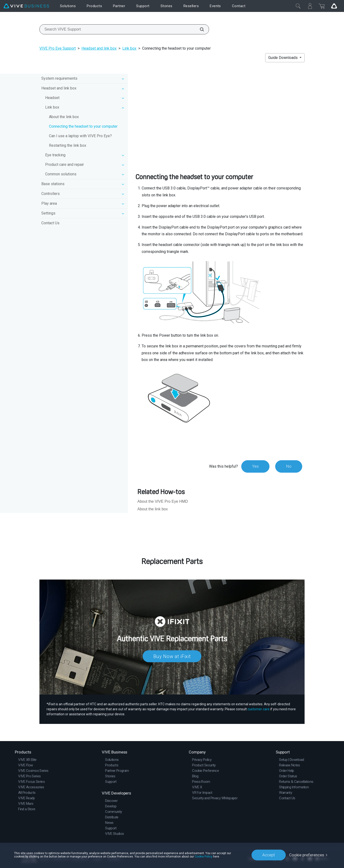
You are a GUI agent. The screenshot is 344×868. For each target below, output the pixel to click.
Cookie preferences (307, 855)
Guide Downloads (283, 58)
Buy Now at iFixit (172, 656)
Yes (255, 466)
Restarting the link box (68, 145)
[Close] (298, 6)
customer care (258, 709)
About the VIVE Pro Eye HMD (163, 501)
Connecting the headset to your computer (83, 126)
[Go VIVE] (334, 6)
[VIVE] (26, 6)
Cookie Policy (204, 857)
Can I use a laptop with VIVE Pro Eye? (80, 136)
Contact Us (50, 223)
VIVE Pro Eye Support (58, 48)
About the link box (64, 117)
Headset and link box (99, 48)
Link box (129, 48)
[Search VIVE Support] (199, 29)
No (289, 466)
